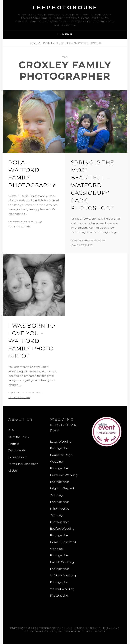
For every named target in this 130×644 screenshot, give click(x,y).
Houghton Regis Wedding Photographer (61, 462)
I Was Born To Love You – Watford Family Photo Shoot (32, 341)
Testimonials (17, 450)
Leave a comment (19, 227)
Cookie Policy (17, 457)
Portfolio (14, 444)
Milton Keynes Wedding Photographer (60, 515)
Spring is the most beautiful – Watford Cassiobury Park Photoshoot (93, 185)
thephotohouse (65, 8)
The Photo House (32, 222)
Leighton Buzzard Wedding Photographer (62, 495)
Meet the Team (19, 437)
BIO (11, 430)
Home (34, 43)
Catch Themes (94, 631)
